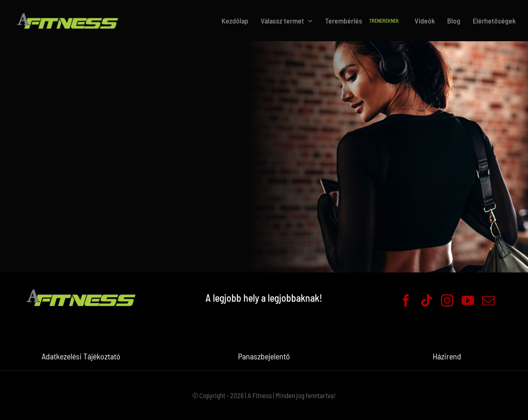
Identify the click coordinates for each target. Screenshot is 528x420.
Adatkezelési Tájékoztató (81, 356)
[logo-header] (68, 12)
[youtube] (468, 300)
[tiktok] (427, 300)
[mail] (488, 300)
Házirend (447, 356)
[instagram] (447, 300)
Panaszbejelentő (264, 356)
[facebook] (406, 300)
